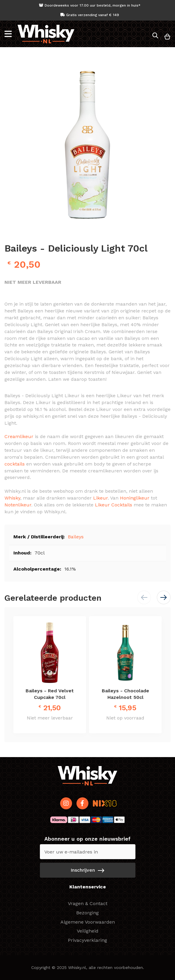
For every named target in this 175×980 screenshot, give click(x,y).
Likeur (100, 498)
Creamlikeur (19, 436)
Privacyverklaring (87, 940)
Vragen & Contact (88, 903)
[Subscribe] (88, 870)
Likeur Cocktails (114, 505)
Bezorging (87, 913)
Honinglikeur (135, 498)
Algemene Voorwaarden (88, 922)
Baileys (76, 537)
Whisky (12, 498)
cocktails (15, 464)
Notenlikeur (18, 505)
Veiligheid (88, 931)
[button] (164, 597)
